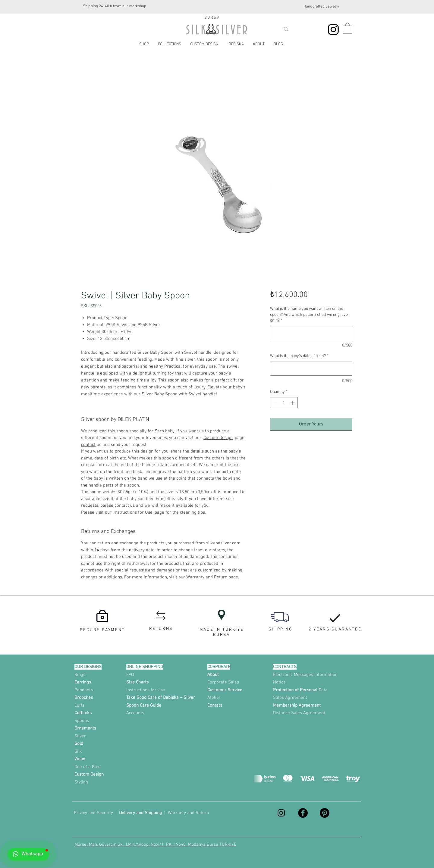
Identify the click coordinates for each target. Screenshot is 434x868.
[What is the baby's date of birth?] (311, 369)
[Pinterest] (325, 813)
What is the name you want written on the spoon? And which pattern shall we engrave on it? (309, 315)
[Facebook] (303, 813)
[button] (348, 28)
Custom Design (218, 438)
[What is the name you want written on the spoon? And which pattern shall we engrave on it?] (311, 333)
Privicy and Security (93, 813)
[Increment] (293, 403)
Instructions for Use (133, 512)
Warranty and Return (207, 577)
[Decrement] (275, 403)
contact (88, 445)
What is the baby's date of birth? (299, 356)
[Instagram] (333, 30)
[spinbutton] (284, 403)
